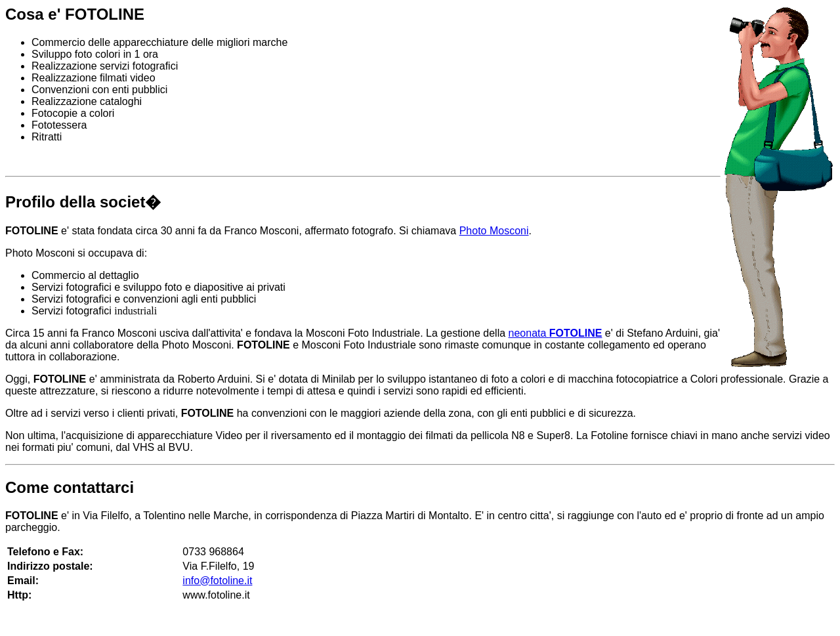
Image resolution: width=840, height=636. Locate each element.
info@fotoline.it (217, 581)
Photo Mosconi (494, 231)
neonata (556, 333)
